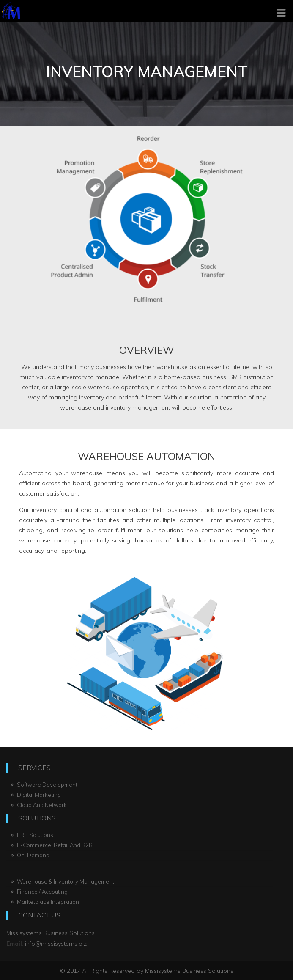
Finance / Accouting (39, 892)
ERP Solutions (32, 835)
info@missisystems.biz (55, 944)
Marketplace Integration (45, 902)
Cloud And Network (39, 805)
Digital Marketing (36, 795)
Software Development (44, 785)
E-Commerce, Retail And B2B (52, 845)
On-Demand (30, 855)
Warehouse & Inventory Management (62, 881)
